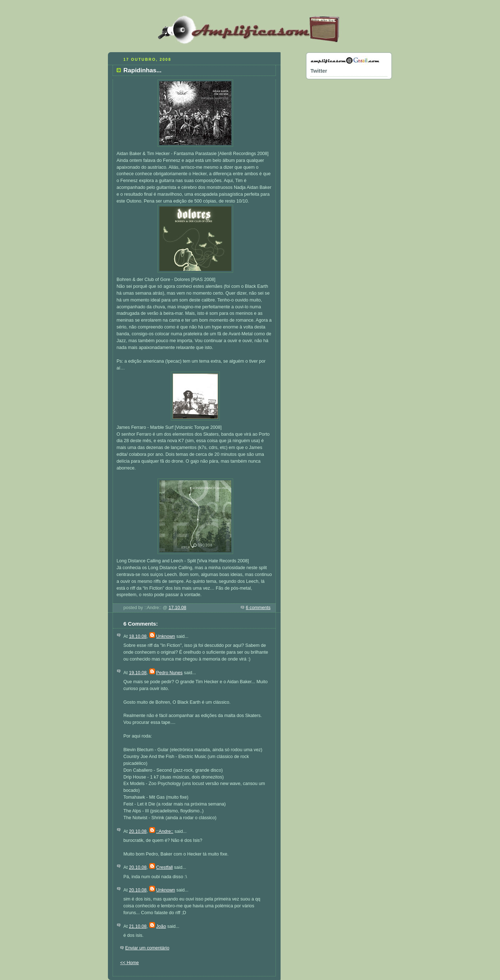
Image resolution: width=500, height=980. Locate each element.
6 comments (258, 608)
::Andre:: (165, 831)
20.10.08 (138, 831)
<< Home (129, 963)
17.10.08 (178, 608)
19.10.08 (138, 673)
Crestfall (164, 867)
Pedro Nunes (169, 673)
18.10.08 (138, 636)
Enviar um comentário (147, 948)
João (161, 926)
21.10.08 (138, 926)
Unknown (166, 636)
